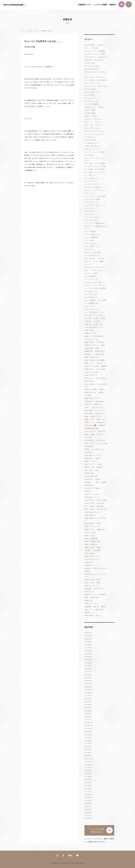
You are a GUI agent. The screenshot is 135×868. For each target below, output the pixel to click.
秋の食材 (100, 506)
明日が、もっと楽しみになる (95, 449)
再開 (97, 348)
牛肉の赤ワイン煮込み (93, 488)
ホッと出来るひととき (93, 255)
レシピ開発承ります (92, 303)
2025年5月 (88, 645)
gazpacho (89, 60)
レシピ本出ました (91, 297)
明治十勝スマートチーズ (93, 455)
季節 (102, 389)
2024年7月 (88, 672)
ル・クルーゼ (100, 285)
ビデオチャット (90, 211)
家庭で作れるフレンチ (93, 398)
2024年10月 (88, 663)
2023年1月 (88, 720)
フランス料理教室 (91, 237)
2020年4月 (88, 815)
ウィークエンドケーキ (93, 83)
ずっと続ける (90, 155)
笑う (93, 509)
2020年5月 (88, 812)
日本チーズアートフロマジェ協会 (96, 443)
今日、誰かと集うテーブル (94, 327)
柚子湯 (87, 467)
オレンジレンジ (90, 98)
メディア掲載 (99, 261)
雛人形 (97, 606)
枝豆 (100, 464)
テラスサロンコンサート (93, 184)
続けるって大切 (90, 532)
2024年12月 (88, 660)
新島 (87, 434)
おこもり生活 (90, 95)
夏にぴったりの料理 (92, 366)
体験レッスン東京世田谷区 (94, 336)
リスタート (89, 285)
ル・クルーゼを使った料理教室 (96, 288)
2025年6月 (88, 642)
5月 (86, 48)
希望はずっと (99, 404)
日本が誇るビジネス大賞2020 (95, 440)
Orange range (90, 63)
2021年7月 (88, 773)
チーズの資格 (100, 163)
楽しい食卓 (89, 470)
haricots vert (99, 60)
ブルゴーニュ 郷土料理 (93, 252)
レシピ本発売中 (90, 300)
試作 (99, 580)
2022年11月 (88, 726)
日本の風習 (89, 446)
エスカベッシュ (90, 86)
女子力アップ (90, 378)
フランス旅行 (90, 240)
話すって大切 (90, 583)
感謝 (87, 416)
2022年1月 (88, 755)
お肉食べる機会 (90, 113)
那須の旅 (103, 595)
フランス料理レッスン (93, 234)
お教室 (101, 107)
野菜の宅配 (95, 598)
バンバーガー (102, 205)
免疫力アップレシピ (92, 345)
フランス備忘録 (90, 231)
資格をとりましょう (92, 586)
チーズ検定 (89, 172)
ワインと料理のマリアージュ (95, 312)
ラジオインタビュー (98, 270)
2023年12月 (88, 687)
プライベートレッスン (93, 217)
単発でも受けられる (92, 357)
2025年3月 (88, 651)
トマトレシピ (90, 196)
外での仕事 (101, 369)
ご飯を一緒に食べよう (93, 146)
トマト (87, 190)
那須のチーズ (90, 592)
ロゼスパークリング (92, 309)
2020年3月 (88, 818)
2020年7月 (88, 806)
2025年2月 (88, 654)
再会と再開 (89, 348)
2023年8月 (88, 699)
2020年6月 (88, 809)
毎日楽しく (89, 482)
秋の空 (92, 506)
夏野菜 (104, 366)
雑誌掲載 (88, 606)
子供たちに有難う (91, 389)
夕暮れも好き (90, 369)
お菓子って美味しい (92, 116)
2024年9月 (88, 666)
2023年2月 (88, 717)
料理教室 (102, 425)
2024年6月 (88, 675)
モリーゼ (88, 264)
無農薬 (104, 482)
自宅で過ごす (90, 562)
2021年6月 (88, 776)
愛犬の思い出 (100, 413)
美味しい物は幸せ (91, 544)
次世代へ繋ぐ (90, 473)
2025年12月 (88, 636)
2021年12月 (88, 758)
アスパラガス (90, 77)
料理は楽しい (102, 422)
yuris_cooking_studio (93, 66)
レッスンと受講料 (100, 5)
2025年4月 (88, 648)
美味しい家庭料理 (91, 538)
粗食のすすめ (90, 529)
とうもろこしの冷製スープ (94, 187)
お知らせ (30, 31)
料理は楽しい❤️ (91, 425)
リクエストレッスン (92, 279)
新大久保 (102, 431)
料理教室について (85, 5)
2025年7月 (88, 639)
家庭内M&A (89, 401)
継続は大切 (101, 529)
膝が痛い (88, 550)
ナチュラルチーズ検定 (93, 199)
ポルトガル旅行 (90, 258)
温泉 (97, 482)
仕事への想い (90, 330)
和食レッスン (90, 363)
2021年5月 (88, 779)
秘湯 (87, 509)
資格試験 (88, 589)
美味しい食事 (90, 547)
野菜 (87, 598)
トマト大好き (102, 196)
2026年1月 (88, 633)
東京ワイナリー (90, 464)
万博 (96, 318)
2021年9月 (88, 767)
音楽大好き (100, 609)
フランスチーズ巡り (92, 220)
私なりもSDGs (90, 503)
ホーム (22, 31)
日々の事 (88, 437)
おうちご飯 (103, 86)
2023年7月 (88, 702)
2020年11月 (88, 797)
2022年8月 (88, 735)
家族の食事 (100, 401)
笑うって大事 (102, 509)
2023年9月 (88, 696)
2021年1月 (88, 791)
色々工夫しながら (100, 568)
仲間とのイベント (91, 333)
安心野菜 (88, 395)
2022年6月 (88, 741)
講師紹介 (113, 5)
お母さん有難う (90, 110)
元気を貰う (101, 342)
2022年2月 (88, 753)
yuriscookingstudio (92, 69)
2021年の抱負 (90, 45)
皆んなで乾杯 (90, 500)
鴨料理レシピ (90, 612)
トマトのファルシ (99, 190)
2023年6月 (88, 705)
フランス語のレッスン (93, 246)
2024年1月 (88, 684)
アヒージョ (101, 77)
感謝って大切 (90, 419)
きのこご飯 (89, 125)
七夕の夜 (88, 318)
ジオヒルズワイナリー (93, 149)
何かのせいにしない (92, 339)
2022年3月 (88, 750)
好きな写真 (101, 378)
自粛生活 (88, 568)
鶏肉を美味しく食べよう (93, 615)
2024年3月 (88, 681)
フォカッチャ (90, 214)
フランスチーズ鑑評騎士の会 (95, 223)
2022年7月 (88, 738)
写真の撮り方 (100, 351)
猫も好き (88, 491)
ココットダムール (99, 134)
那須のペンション (91, 595)
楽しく (98, 470)
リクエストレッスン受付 (93, 282)
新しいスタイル (90, 431)
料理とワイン (90, 422)
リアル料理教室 (90, 276)
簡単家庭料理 (90, 523)
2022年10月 (88, 729)
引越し (87, 407)
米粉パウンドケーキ (92, 526)
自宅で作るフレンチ (92, 556)
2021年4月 (88, 782)
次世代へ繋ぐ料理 (91, 476)
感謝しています (97, 416)
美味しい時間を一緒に (93, 541)
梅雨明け (100, 467)
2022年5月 (88, 744)
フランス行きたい (91, 243)
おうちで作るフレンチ (93, 92)
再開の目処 (89, 351)
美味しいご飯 (90, 535)
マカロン (102, 258)
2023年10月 (88, 693)
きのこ (98, 122)
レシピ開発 (103, 300)
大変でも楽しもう (91, 375)
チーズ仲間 (89, 169)
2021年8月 (88, 770)
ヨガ (87, 270)
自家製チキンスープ (92, 565)
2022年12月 (88, 723)
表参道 (87, 571)
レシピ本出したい (91, 291)
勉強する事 (100, 354)
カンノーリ (89, 122)
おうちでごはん (90, 89)
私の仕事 (101, 503)
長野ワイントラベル (92, 604)
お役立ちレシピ (90, 107)
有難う (98, 458)
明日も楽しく (90, 452)
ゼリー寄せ (89, 163)
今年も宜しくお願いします (94, 324)
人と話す (97, 321)
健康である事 (90, 342)
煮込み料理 (89, 485)
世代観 (103, 318)
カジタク (88, 119)
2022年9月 (88, 732)
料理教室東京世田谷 (92, 428)
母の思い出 (89, 479)
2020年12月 (88, 794)
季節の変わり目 (90, 392)
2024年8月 (88, 669)
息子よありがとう (99, 407)
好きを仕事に (90, 381)
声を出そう (101, 363)
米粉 (99, 523)
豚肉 (99, 583)
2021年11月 (88, 761)
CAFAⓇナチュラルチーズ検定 (95, 54)
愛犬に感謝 (89, 413)
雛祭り (104, 606)
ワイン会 (88, 315)
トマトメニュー (90, 193)
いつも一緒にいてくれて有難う (96, 80)
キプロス (99, 125)
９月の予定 (94, 48)
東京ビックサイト (91, 461)
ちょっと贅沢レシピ (92, 178)
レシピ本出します (91, 294)
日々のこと (101, 434)
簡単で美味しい (90, 515)
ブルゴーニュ (90, 249)
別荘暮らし (89, 354)
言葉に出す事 (90, 580)
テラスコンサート (91, 181)
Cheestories (103, 57)
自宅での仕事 (90, 553)
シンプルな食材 (100, 152)
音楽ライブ (89, 609)
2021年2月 (88, 788)
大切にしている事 (91, 372)
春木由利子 (89, 458)
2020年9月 (88, 800)
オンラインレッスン (92, 101)
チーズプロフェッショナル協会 (96, 166)
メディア (88, 261)
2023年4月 (88, 711)
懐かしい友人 (102, 419)
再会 (103, 345)
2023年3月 (88, 714)
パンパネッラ (90, 208)
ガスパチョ (98, 119)
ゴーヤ (87, 134)
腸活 (99, 547)
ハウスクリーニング (92, 202)
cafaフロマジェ (90, 57)
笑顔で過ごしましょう (93, 512)
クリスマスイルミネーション (95, 131)
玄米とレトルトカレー (93, 494)
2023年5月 (88, 708)
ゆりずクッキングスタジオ (94, 267)
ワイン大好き (99, 315)
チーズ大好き (100, 169)
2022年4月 (88, 747)
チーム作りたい (90, 175)
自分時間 (97, 550)
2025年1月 (88, 657)
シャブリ (88, 152)
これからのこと (90, 137)
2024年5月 (88, 678)
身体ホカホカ (99, 589)
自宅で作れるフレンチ (93, 559)
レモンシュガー (90, 306)
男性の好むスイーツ (92, 497)
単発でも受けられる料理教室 (95, 360)
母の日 (98, 479)
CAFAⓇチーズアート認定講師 (95, 51)
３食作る (101, 45)
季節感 (101, 392)
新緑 (93, 434)
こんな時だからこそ (92, 143)
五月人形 (88, 321)
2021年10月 (88, 764)
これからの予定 (90, 140)
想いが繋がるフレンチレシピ (95, 410)
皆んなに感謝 (102, 500)
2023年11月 (88, 690)
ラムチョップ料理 (91, 273)
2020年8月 (88, 803)
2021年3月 (88, 785)
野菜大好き (89, 601)
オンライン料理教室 (92, 104)
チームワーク (100, 172)
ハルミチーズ (90, 205)
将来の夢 (88, 404)
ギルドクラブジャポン (93, 128)
